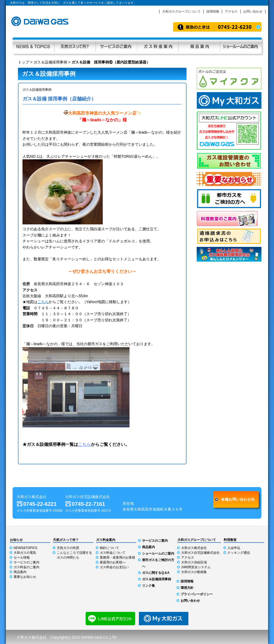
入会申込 (234, 548)
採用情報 (213, 12)
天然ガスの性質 (68, 548)
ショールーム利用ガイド (241, 46)
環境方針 (187, 588)
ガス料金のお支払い (114, 567)
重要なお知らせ (25, 577)
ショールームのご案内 (158, 553)
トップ (24, 62)
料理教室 (230, 540)
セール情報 (22, 558)
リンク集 (149, 586)
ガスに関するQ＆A (156, 573)
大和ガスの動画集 (194, 572)
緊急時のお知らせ (217, 27)
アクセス (231, 12)
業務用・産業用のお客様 (117, 558)
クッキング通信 (239, 553)
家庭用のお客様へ (113, 562)
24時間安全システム (196, 567)
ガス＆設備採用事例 (50, 62)
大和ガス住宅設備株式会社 (200, 553)
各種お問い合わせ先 (238, 499)
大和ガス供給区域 (194, 562)
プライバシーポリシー (197, 594)
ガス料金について (113, 553)
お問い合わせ (253, 12)
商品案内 (199, 46)
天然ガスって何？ (75, 46)
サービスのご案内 (116, 46)
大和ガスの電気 (25, 553)
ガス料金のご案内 (26, 567)
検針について (109, 548)
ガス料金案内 (158, 46)
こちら (43, 302)
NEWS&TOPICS (25, 548)
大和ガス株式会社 (194, 548)
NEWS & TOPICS (33, 46)
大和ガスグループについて (181, 12)
